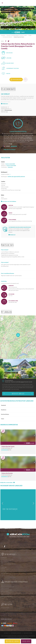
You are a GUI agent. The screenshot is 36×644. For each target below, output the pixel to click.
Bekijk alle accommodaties (7, 483)
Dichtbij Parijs (4, 558)
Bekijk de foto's (18, 27)
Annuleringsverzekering (6, 619)
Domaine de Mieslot (7, 37)
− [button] (2, 319)
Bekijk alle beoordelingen (10, 150)
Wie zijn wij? (6, 633)
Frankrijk (3, 35)
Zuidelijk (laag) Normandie (7, 559)
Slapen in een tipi (5, 591)
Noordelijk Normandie (6, 561)
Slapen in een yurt (5, 595)
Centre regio (4, 567)
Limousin (3, 569)
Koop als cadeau (14, 641)
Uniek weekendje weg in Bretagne (9, 564)
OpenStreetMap (29, 358)
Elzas (2, 566)
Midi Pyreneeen (5, 574)
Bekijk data (26, 641)
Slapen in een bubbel (6, 593)
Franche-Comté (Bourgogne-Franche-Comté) (17, 35)
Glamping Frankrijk (5, 608)
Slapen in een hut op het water (8, 587)
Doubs (30, 35)
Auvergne (3, 570)
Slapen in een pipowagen (7, 590)
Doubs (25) (8, 382)
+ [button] (2, 317)
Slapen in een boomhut (6, 585)
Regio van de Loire (5, 562)
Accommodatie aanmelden (16, 633)
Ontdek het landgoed (18, 394)
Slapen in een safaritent (6, 596)
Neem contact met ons (28, 633)
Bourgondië (4, 572)
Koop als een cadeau (17, 80)
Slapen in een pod (5, 588)
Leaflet (23, 358)
